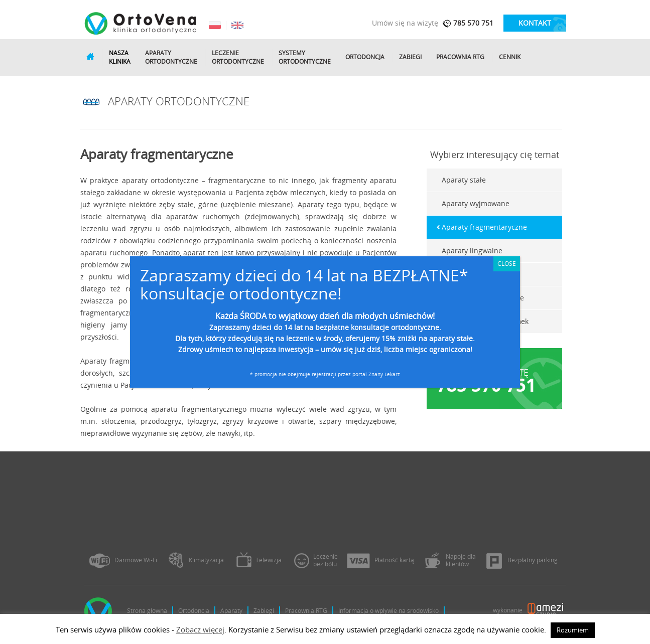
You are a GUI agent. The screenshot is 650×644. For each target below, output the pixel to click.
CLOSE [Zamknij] (507, 264)
